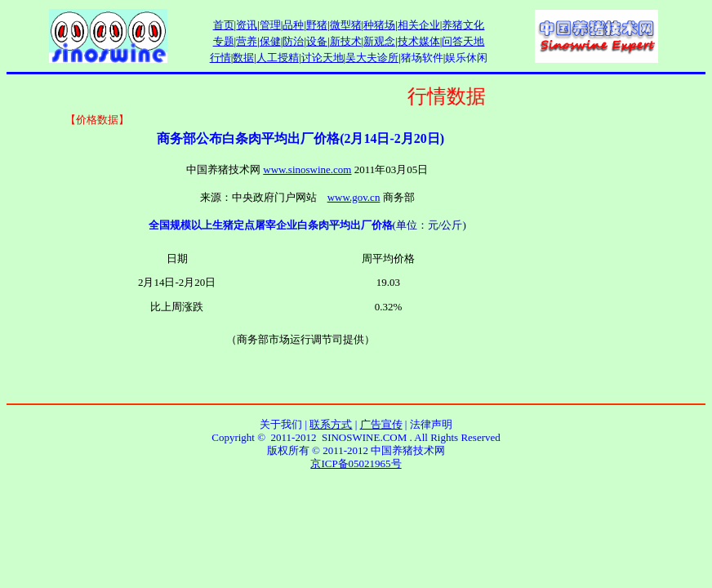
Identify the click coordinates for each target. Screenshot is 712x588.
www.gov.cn (354, 197)
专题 (224, 41)
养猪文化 (463, 25)
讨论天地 (323, 58)
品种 (293, 25)
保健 (270, 41)
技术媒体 (419, 41)
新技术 (346, 41)
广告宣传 (381, 424)
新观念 (379, 41)
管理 (270, 25)
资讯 (247, 25)
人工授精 (278, 58)
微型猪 (346, 25)
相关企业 (419, 25)
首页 (224, 25)
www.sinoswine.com (307, 169)
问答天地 (463, 41)
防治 (293, 41)
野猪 (317, 25)
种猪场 (379, 25)
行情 (220, 58)
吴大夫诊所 (372, 58)
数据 (243, 58)
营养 (247, 41)
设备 (317, 41)
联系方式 (331, 424)
